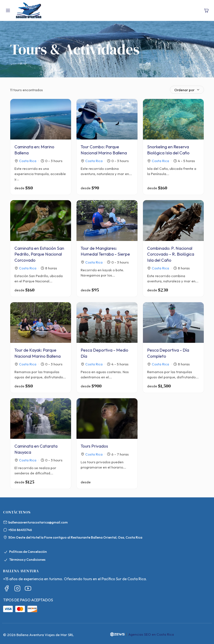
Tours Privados (94, 446)
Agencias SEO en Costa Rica (151, 634)
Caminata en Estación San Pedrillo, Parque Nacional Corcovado (39, 254)
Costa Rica (28, 161)
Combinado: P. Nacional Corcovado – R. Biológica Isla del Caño (171, 254)
